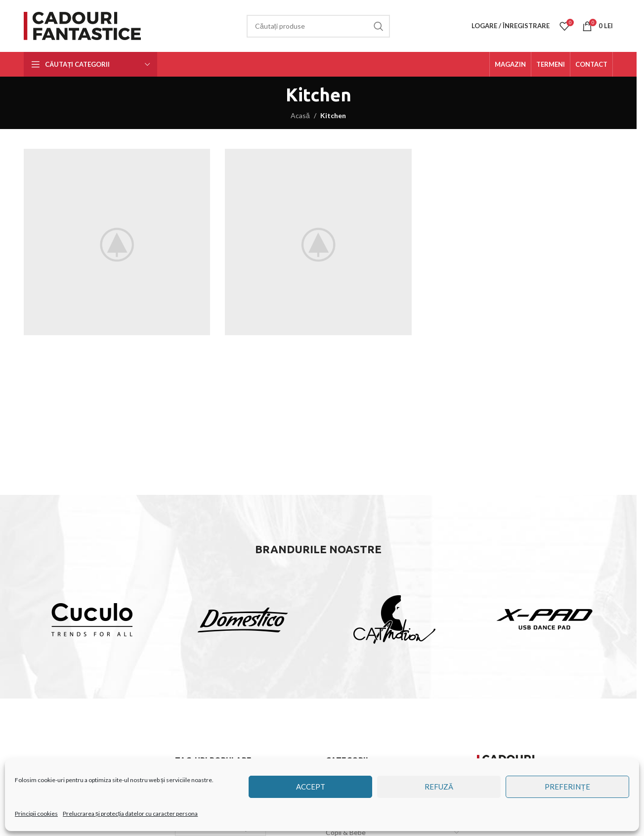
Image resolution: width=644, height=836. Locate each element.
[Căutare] (318, 26)
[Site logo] (84, 25)
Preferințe (567, 787)
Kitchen (333, 115)
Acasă (300, 115)
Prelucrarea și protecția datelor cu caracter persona (130, 814)
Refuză (439, 787)
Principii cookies (36, 814)
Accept (311, 787)
